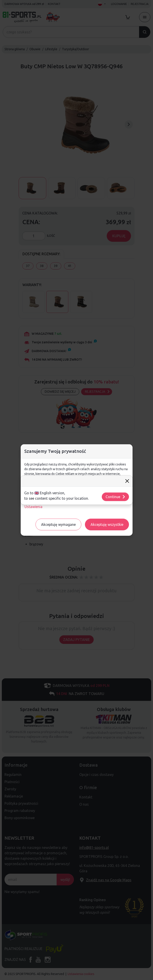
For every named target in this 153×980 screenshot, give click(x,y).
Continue (116, 497)
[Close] (127, 481)
